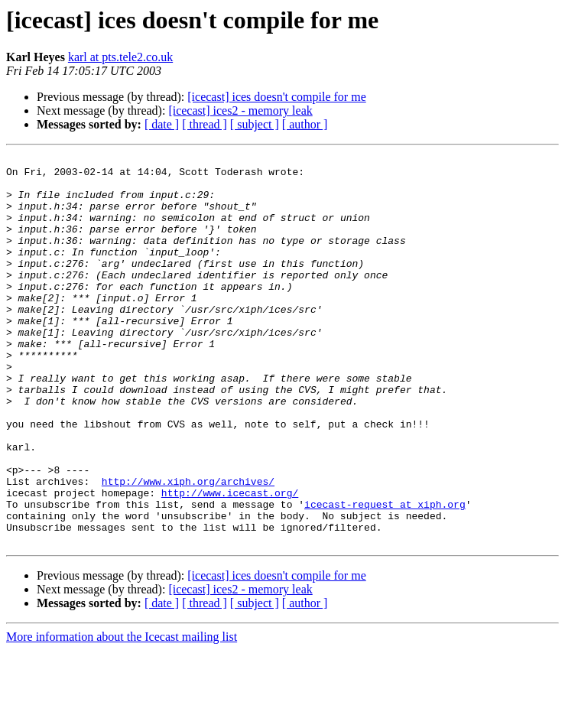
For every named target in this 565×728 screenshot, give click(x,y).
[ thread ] (205, 124)
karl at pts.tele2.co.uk (120, 57)
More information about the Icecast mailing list (122, 715)
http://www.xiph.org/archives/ (188, 548)
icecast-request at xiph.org (385, 575)
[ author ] (305, 124)
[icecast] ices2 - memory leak (240, 110)
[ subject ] (255, 124)
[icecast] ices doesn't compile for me (276, 97)
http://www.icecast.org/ (230, 561)
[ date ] (162, 124)
